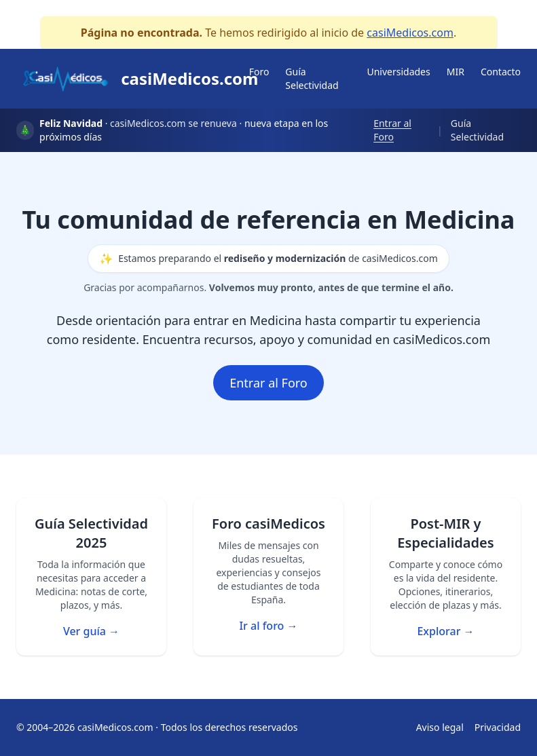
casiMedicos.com (410, 33)
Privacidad (498, 727)
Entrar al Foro (392, 130)
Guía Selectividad (312, 78)
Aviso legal (440, 727)
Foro (259, 72)
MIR (456, 72)
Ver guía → (91, 631)
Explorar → (445, 631)
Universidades (398, 72)
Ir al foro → (268, 626)
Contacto (501, 72)
